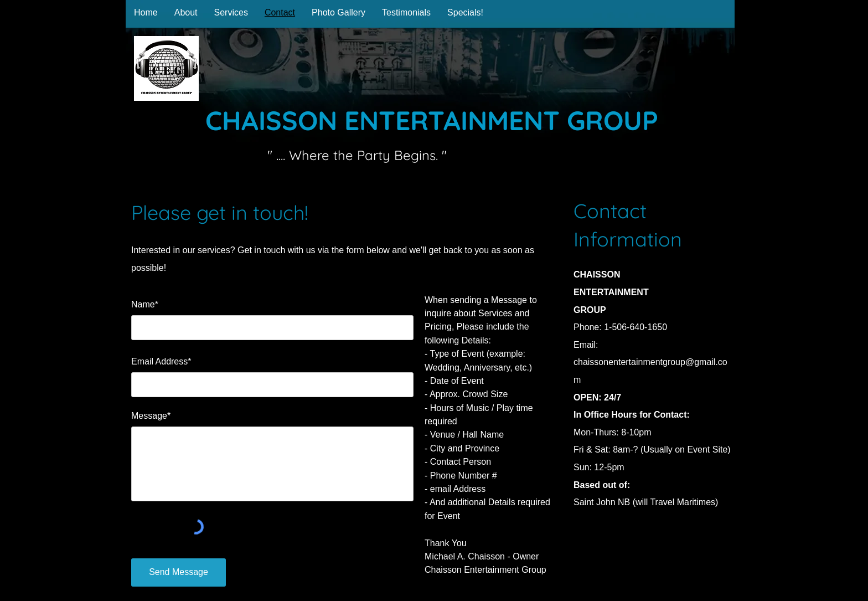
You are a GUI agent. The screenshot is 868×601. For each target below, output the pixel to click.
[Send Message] (179, 572)
